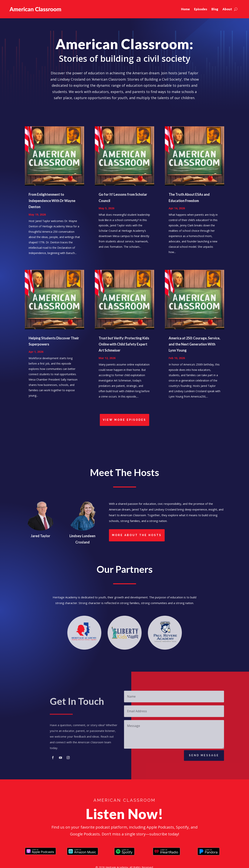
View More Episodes (125, 420)
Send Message (204, 757)
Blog (215, 9)
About (227, 9)
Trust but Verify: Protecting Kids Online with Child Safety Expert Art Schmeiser (124, 344)
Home (185, 9)
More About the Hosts (137, 535)
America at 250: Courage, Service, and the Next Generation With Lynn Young (194, 344)
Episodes (201, 9)
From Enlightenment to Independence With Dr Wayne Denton (52, 201)
